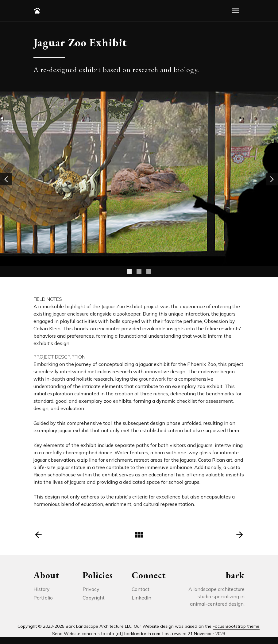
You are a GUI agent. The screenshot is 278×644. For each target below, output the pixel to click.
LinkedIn (141, 598)
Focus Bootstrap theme (236, 626)
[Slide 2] (139, 271)
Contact (141, 589)
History (42, 589)
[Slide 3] (149, 271)
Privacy (91, 589)
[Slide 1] (129, 271)
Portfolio (43, 598)
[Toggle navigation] (236, 11)
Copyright (94, 598)
